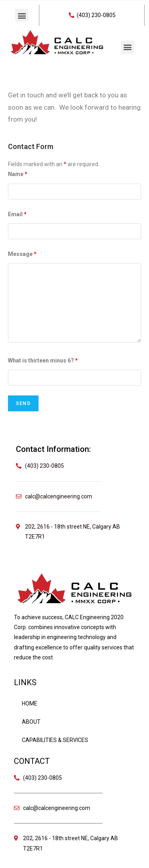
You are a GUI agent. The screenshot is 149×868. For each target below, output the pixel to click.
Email (17, 214)
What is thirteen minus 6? (43, 360)
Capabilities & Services (55, 740)
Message (22, 254)
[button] (22, 15)
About (31, 722)
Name (18, 174)
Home (30, 703)
